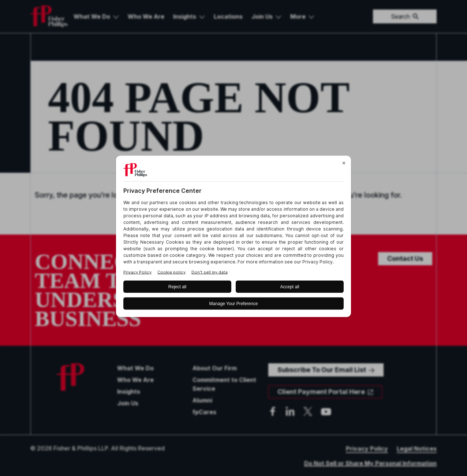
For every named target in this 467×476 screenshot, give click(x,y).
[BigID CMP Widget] (233, 238)
